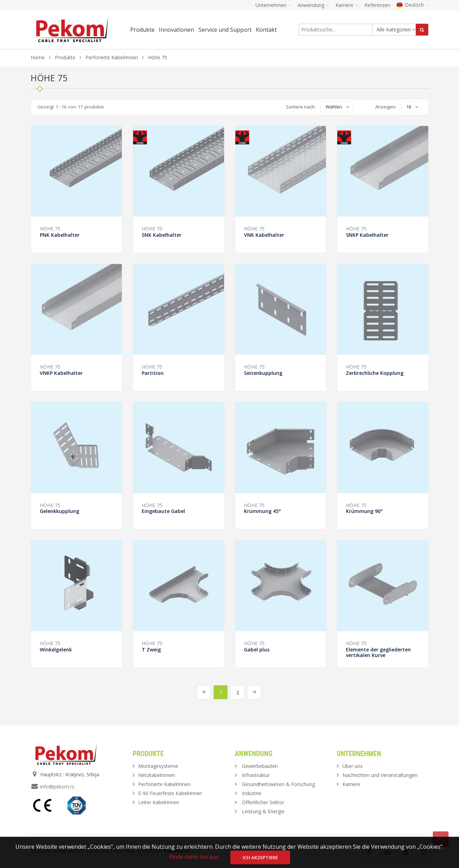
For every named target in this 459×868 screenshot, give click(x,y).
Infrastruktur (256, 775)
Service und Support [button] (225, 30)
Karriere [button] (347, 5)
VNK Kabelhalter (264, 235)
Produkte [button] (142, 30)
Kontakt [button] (266, 30)
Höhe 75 (50, 229)
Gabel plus (257, 650)
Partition (153, 373)
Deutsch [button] (413, 5)
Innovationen (176, 30)
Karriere (351, 784)
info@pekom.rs (57, 787)
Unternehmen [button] (273, 5)
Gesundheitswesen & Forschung (278, 784)
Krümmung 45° (262, 511)
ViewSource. (177, 851)
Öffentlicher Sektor (263, 802)
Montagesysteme (158, 766)
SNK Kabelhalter (162, 235)
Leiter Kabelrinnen (159, 802)
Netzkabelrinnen (157, 775)
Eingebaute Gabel (163, 511)
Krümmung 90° (364, 511)
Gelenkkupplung (60, 511)
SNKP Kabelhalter (367, 235)
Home (38, 57)
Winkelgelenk (56, 650)
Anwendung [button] (313, 5)
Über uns (353, 766)
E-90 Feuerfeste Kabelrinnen (170, 793)
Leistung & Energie (263, 811)
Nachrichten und (380, 775)
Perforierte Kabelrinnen (112, 57)
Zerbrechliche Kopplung (375, 373)
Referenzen (377, 5)
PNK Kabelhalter (60, 235)
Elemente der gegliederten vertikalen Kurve (378, 652)
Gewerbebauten (260, 766)
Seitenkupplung (263, 373)
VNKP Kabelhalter (61, 373)
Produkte (66, 57)
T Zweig (151, 650)
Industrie (252, 793)
